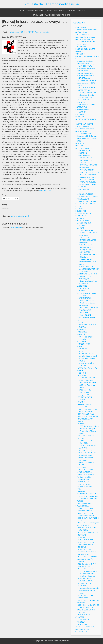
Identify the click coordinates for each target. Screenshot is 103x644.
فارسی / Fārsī (84, 395)
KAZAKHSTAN (83, 407)
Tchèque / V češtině (84, 477)
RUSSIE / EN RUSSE (85, 458)
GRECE (80, 371)
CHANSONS (80, 54)
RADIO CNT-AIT (81, 216)
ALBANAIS (81, 226)
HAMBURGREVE (84, 155)
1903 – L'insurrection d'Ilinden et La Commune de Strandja (88, 303)
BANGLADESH (83, 313)
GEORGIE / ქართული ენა (87, 368)
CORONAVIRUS (81, 107)
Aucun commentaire (42, 32)
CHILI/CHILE (82, 332)
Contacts (49, 11)
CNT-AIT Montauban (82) (86, 76)
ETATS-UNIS (82, 366)
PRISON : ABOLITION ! (84, 213)
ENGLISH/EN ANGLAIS (86, 354)
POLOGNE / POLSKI (85, 450)
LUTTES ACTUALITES (84, 148)
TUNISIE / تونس (83, 482)
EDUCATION (82, 153)
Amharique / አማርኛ (84, 276)
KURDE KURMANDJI (85, 412)
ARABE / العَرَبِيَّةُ (83, 279)
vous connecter (16, 228)
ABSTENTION (81, 27)
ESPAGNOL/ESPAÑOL (86, 363)
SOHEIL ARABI (85, 392)
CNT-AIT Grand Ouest (85, 73)
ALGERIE (81, 228)
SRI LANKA (82, 467)
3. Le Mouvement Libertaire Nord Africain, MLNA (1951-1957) (88, 247)
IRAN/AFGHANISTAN (85, 380)
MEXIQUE (81, 424)
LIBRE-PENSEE (81, 143)
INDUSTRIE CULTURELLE (87, 158)
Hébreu (82, 400)
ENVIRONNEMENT (82, 110)
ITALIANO (81, 402)
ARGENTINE (82, 286)
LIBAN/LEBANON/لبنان (86, 414)
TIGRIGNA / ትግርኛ (84, 479)
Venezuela (81, 491)
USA (79, 489)
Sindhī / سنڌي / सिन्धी (87, 441)
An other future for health (20, 216)
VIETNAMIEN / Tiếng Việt (87, 494)
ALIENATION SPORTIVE (86, 42)
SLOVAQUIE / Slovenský (86, 462)
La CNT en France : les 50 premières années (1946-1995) (87, 83)
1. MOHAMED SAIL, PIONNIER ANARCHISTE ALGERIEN (89, 233)
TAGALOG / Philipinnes (86, 475)
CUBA (80, 346)
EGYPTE (81, 351)
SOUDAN (81, 465)
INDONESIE (82, 375)
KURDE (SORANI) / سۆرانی (87, 409)
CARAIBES (82, 330)
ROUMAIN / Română (85, 455)
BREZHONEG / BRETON (87, 325)
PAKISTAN (81, 438)
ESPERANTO (80, 114)
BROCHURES (60, 11)
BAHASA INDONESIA (87, 378)
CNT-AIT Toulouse (84, 78)
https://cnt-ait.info (45, 191)
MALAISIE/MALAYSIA (85, 419)
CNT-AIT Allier (83, 71)
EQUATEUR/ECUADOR (86, 359)
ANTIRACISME (81, 47)
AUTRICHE (82, 291)
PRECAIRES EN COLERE (87, 184)
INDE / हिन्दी (82, 373)
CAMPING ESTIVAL (85, 66)
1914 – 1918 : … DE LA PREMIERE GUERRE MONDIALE (86, 545)
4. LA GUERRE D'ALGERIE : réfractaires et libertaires (88, 255)
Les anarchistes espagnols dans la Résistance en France (89, 591)
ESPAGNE (81, 361)
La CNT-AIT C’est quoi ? (76, 11)
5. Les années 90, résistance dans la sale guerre (88, 262)
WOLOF (80, 501)
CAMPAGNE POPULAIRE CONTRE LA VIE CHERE (51, 15)
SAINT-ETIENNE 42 (85, 97)
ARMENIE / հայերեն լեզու (88, 288)
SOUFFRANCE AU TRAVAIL (88, 197)
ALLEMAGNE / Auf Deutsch (87, 274)
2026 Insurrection (86, 390)
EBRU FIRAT (82, 349)
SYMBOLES (82, 44)
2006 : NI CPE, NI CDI (85, 615)
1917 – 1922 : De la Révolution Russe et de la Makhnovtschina (87, 552)
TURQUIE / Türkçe (84, 484)
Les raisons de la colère (35, 11)
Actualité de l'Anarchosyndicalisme (52, 4)
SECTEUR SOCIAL (84, 192)
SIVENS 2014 (82, 112)
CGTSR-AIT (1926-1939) (86, 68)
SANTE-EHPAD (83, 189)
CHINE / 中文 (82, 334)
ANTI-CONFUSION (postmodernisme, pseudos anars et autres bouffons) (85, 37)
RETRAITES (82, 187)
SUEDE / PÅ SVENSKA (86, 470)
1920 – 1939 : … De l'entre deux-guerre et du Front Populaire (87, 559)
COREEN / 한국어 (84, 344)
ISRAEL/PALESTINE (85, 397)
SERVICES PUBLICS (85, 194)
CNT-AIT (31, 32)
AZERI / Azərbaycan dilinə (87, 293)
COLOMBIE (82, 342)
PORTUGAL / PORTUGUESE (88, 453)
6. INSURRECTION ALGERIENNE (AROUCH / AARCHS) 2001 (89, 269)
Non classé (79, 209)
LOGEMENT (80, 146)
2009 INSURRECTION (88, 383)
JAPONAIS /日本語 (84, 404)
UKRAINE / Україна (85, 487)
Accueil (21, 11)
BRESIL (80, 322)
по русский (83, 460)
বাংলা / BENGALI (86, 315)
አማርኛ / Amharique (84, 504)
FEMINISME (80, 117)
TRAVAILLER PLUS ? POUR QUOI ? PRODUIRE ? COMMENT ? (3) (86, 629)
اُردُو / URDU (84, 443)
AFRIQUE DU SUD (84, 223)
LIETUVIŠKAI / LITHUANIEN (88, 417)
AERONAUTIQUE (84, 151)
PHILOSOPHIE (81, 211)
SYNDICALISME (81, 624)
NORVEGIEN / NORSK (86, 436)
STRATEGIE (80, 617)
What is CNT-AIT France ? (87, 105)
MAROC (80, 421)
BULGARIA (82, 327)
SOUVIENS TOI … (82, 506)
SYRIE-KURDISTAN (85, 472)
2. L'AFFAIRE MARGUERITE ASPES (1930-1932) (88, 240)
